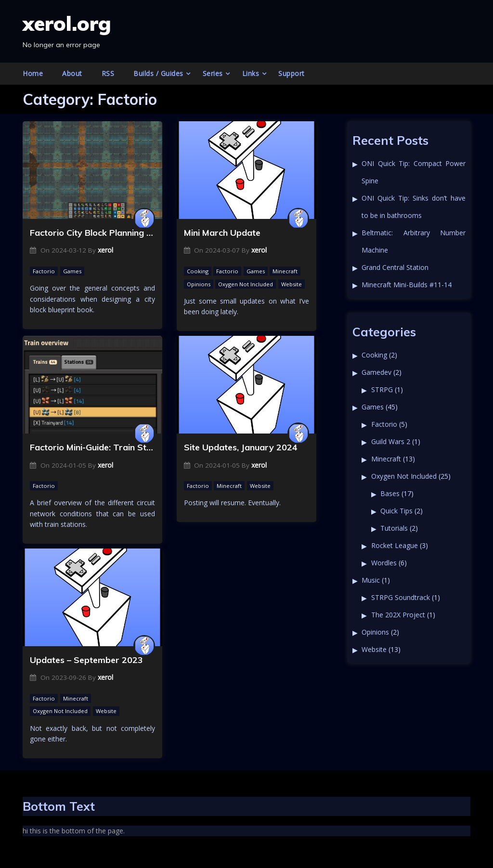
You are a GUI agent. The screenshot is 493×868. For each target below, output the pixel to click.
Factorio (44, 271)
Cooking (198, 271)
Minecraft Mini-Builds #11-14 (407, 285)
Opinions (199, 284)
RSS (108, 73)
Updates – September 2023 (86, 660)
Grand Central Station (395, 267)
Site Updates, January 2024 (241, 447)
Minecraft (285, 271)
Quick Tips (396, 511)
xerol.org (67, 23)
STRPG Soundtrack (401, 597)
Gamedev (376, 372)
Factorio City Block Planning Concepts (92, 233)
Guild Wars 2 (391, 441)
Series (213, 73)
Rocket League (395, 545)
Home (33, 73)
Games (72, 271)
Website (292, 284)
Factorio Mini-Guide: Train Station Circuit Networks (92, 447)
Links (251, 73)
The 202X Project (398, 615)
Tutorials (394, 528)
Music (371, 580)
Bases (390, 493)
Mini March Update (222, 233)
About (72, 73)
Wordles (384, 563)
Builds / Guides (158, 73)
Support (292, 73)
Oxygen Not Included (246, 284)
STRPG (382, 389)
